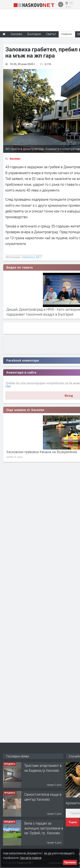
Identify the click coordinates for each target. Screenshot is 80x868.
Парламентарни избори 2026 (23, 40)
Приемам (70, 862)
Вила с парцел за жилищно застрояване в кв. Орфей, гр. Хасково (44, 828)
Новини (67, 34)
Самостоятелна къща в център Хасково (43, 797)
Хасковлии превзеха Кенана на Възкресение (42, 452)
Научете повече (31, 858)
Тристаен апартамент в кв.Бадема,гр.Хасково (43, 768)
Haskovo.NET (32, 257)
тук (8, 386)
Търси (73, 822)
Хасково (15, 159)
